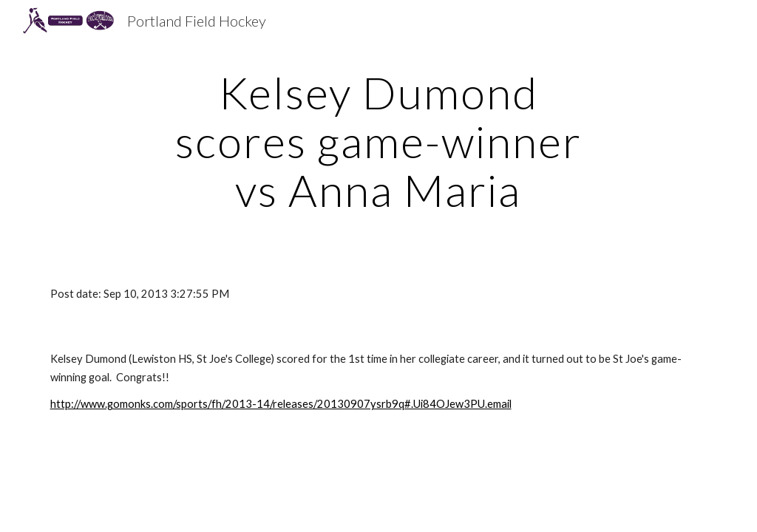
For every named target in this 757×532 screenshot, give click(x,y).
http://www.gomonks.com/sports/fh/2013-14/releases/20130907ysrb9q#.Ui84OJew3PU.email (281, 404)
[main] (378, 141)
